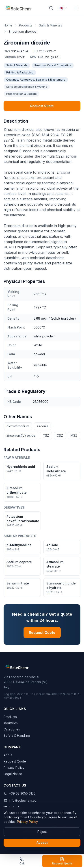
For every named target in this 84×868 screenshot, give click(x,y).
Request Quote (42, 106)
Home (8, 25)
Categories (12, 729)
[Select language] (64, 8)
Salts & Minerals (51, 25)
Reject (42, 832)
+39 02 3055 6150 (20, 793)
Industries (11, 723)
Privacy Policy (14, 768)
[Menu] (76, 8)
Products (26, 25)
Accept (42, 843)
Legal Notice (13, 774)
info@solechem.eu (20, 800)
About (8, 755)
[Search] (51, 8)
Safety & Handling (17, 735)
